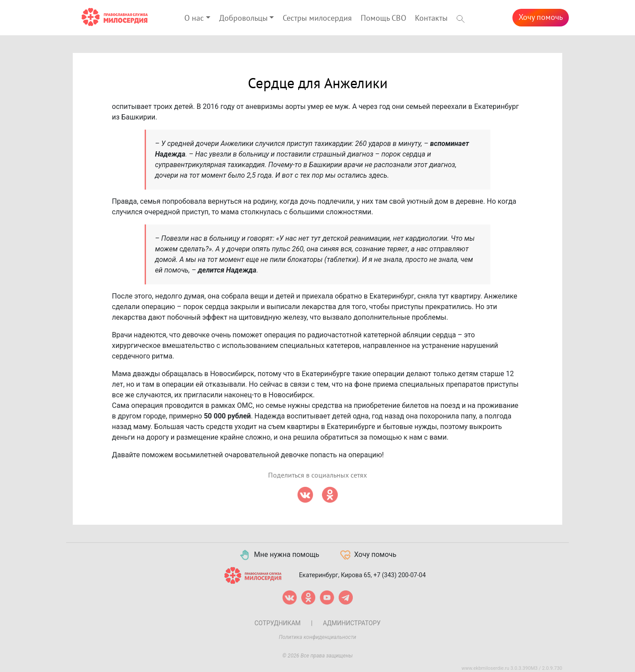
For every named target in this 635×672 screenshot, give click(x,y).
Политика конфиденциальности (317, 637)
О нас (194, 18)
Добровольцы (243, 18)
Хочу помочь (541, 17)
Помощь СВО (383, 18)
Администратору (352, 623)
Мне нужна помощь (279, 555)
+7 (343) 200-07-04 (400, 575)
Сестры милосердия (317, 18)
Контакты (431, 18)
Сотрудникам (278, 623)
